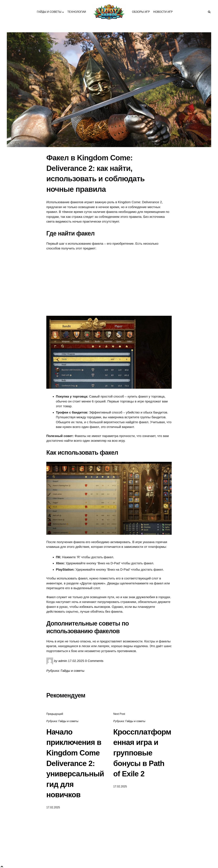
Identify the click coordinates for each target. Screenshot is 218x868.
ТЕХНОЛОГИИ (77, 12)
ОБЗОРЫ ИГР (141, 12)
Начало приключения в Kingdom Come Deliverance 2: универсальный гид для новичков (75, 763)
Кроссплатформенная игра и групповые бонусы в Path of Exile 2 (142, 753)
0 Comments (94, 661)
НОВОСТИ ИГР (163, 12)
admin (63, 661)
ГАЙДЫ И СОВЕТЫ (49, 12)
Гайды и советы (73, 671)
